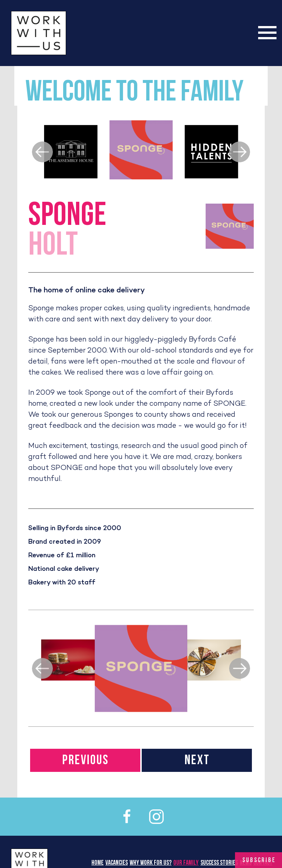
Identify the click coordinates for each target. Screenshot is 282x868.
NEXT (197, 761)
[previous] (42, 152)
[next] (240, 152)
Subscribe (259, 860)
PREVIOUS (86, 761)
